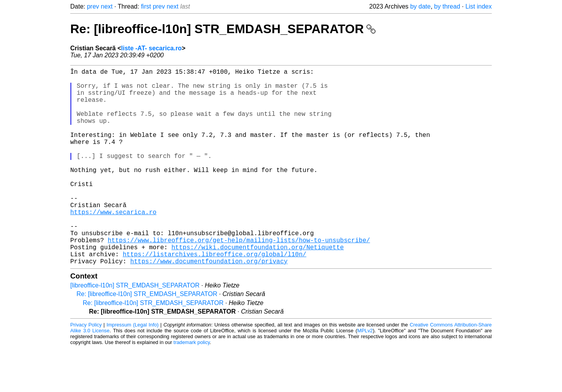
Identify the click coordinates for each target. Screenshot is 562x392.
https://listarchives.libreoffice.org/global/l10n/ (214, 296)
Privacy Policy (86, 368)
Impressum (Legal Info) (132, 368)
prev (93, 6)
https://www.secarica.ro (113, 245)
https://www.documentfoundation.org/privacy (209, 305)
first (146, 6)
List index (478, 6)
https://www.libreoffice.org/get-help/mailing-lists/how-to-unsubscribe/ (239, 279)
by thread (447, 6)
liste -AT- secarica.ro (151, 48)
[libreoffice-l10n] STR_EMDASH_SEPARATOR (135, 329)
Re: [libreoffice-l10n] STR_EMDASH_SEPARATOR (223, 29)
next (107, 6)
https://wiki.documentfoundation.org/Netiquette (258, 287)
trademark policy (192, 386)
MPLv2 (365, 374)
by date (420, 6)
